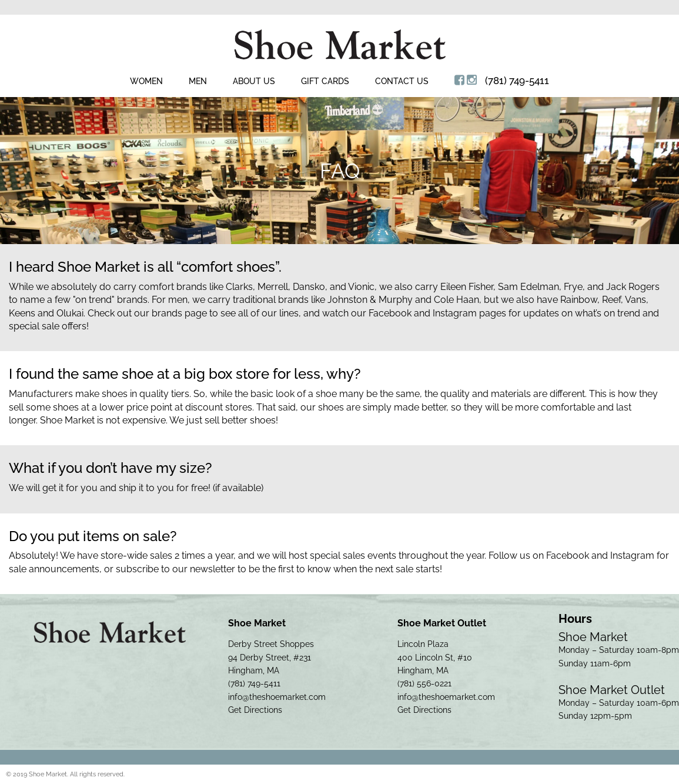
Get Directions (255, 710)
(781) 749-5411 (517, 81)
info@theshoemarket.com (277, 697)
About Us (254, 81)
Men (198, 81)
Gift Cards (325, 81)
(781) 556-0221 (424, 683)
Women (146, 81)
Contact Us (402, 81)
